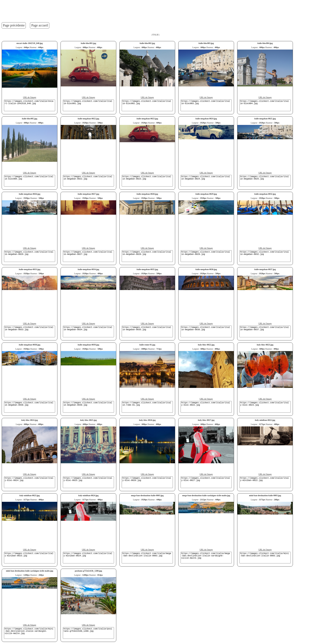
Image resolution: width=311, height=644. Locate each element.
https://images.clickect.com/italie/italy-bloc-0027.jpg (206, 482)
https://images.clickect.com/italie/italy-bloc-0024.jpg (30, 482)
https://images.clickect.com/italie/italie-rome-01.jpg (147, 407)
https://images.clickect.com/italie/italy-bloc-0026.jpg (147, 482)
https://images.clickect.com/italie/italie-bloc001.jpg (88, 105)
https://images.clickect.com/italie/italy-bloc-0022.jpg (206, 407)
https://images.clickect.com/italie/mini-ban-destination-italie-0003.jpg (265, 558)
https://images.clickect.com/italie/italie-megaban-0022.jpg (88, 181)
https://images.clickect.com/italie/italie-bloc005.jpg (30, 181)
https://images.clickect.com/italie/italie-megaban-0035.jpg (147, 331)
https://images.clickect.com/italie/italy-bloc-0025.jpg (88, 482)
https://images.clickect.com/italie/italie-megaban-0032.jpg (265, 256)
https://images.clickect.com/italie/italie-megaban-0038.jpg (30, 407)
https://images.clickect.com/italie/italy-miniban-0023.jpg (30, 558)
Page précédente (14, 25)
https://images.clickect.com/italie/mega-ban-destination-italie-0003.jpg (147, 558)
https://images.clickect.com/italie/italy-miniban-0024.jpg (88, 558)
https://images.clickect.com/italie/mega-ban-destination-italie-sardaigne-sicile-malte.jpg (206, 558)
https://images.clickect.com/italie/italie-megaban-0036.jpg (206, 331)
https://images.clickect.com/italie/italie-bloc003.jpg (206, 105)
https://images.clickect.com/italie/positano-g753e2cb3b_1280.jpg (88, 633)
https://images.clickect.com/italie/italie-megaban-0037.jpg (265, 331)
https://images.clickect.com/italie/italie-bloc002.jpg (147, 105)
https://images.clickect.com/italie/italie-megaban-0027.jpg (88, 256)
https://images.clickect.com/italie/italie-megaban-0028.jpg (147, 256)
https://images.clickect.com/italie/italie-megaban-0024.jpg (206, 181)
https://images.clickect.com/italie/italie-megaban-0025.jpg (265, 181)
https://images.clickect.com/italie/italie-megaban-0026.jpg (30, 256)
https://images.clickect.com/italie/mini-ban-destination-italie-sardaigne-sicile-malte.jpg (30, 633)
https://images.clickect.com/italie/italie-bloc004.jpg (265, 105)
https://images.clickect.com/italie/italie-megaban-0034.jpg (88, 331)
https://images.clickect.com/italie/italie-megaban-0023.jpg (147, 181)
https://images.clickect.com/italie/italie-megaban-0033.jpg (30, 331)
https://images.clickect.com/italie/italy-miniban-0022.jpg (265, 482)
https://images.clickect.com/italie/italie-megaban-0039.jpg (88, 407)
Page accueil (40, 25)
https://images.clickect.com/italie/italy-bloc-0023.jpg (265, 407)
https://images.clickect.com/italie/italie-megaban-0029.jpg (206, 256)
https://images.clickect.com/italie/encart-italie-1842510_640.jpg (30, 105)
